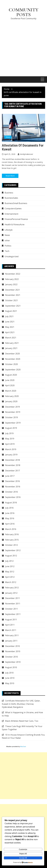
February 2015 (12, 540)
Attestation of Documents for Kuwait (23, 147)
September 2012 (13, 550)
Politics (8, 246)
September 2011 (13, 614)
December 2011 (12, 598)
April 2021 (10, 332)
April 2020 (10, 385)
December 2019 (12, 407)
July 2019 (9, 433)
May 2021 (10, 327)
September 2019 (13, 423)
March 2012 (11, 582)
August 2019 (11, 428)
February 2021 (12, 343)
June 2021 (10, 322)
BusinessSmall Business (16, 203)
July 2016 (9, 508)
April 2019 (10, 444)
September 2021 (13, 306)
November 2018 (13, 465)
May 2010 (10, 683)
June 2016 (10, 513)
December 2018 (12, 460)
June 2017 (10, 476)
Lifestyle (9, 230)
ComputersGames (13, 209)
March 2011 (11, 630)
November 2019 (13, 412)
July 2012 (9, 561)
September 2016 (13, 497)
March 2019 (11, 449)
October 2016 (11, 492)
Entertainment (11, 214)
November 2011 (13, 604)
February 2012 (12, 588)
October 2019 (11, 417)
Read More (10, 176)
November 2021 (13, 295)
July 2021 (9, 316)
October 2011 (11, 609)
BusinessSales (11, 198)
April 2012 (10, 577)
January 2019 (11, 455)
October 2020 (11, 364)
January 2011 (11, 641)
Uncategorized (12, 256)
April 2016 (10, 524)
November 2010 (13, 651)
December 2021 (12, 290)
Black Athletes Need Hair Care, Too (22, 721)
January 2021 (11, 348)
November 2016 (13, 487)
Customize (23, 849)
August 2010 (11, 667)
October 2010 (11, 657)
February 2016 (12, 534)
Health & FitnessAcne (15, 224)
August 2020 (11, 375)
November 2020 (13, 359)
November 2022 (13, 274)
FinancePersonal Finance (16, 219)
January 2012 (11, 593)
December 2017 (12, 471)
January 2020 (11, 401)
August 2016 (11, 503)
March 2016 (11, 529)
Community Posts (23, 12)
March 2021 (11, 338)
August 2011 (11, 620)
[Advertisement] (23, 47)
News (8, 137)
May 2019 (10, 439)
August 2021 (11, 311)
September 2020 (13, 370)
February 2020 (12, 396)
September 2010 (13, 662)
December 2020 (12, 354)
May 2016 (10, 518)
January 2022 (11, 284)
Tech (7, 251)
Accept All (23, 858)
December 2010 (12, 646)
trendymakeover (26, 154)
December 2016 (12, 481)
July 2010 (9, 673)
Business (9, 193)
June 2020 (10, 380)
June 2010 (10, 678)
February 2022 (12, 279)
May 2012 (10, 572)
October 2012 (11, 545)
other (7, 240)
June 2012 (10, 566)
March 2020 (11, 391)
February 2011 (12, 635)
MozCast (23, 747)
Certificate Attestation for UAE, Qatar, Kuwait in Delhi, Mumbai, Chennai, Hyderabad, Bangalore (21, 704)
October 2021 (11, 300)
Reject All (23, 854)
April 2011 (10, 625)
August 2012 (11, 556)
